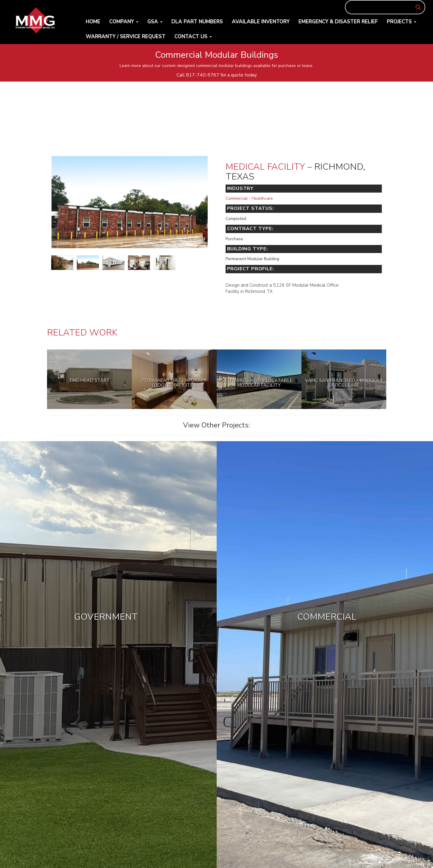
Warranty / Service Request (126, 36)
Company (124, 22)
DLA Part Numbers (197, 22)
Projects (402, 22)
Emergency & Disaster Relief (338, 22)
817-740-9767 (203, 75)
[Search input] (382, 7)
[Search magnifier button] (418, 7)
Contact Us (193, 36)
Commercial (237, 198)
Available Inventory (261, 22)
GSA (155, 22)
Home (93, 22)
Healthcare (262, 198)
